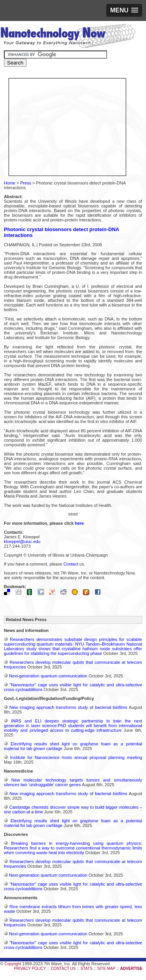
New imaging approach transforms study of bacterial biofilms (68, 707)
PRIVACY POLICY (30, 969)
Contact (71, 564)
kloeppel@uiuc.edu (22, 541)
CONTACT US (63, 969)
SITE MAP (106, 969)
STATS (87, 969)
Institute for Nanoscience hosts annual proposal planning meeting (76, 757)
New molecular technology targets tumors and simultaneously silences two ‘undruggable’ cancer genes (73, 782)
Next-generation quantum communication (48, 676)
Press (26, 183)
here (79, 523)
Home (10, 183)
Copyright (13, 964)
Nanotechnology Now (68, 37)
